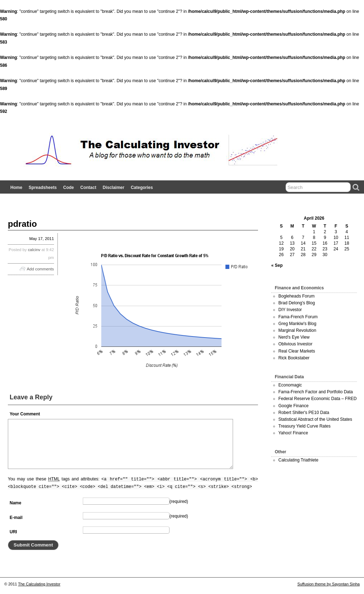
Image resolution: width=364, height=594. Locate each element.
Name (16, 503)
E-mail (16, 518)
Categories (142, 188)
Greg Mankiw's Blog (297, 324)
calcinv (34, 250)
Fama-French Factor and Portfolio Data (316, 392)
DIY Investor (290, 310)
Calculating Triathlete (298, 460)
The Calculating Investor (39, 584)
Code (69, 188)
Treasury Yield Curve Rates (304, 426)
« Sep (277, 265)
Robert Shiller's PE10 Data (304, 413)
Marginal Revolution (297, 330)
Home (16, 188)
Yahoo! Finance (293, 433)
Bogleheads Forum (296, 296)
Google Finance (294, 406)
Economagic (290, 385)
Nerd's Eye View (294, 337)
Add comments (40, 269)
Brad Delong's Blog (297, 303)
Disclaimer (114, 188)
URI (13, 532)
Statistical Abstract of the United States (315, 419)
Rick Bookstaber (294, 358)
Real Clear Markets (297, 351)
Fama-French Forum (298, 317)
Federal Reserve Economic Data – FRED (317, 399)
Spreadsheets (43, 188)
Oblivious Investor (295, 344)
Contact (88, 188)
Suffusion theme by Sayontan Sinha (328, 584)
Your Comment (25, 414)
